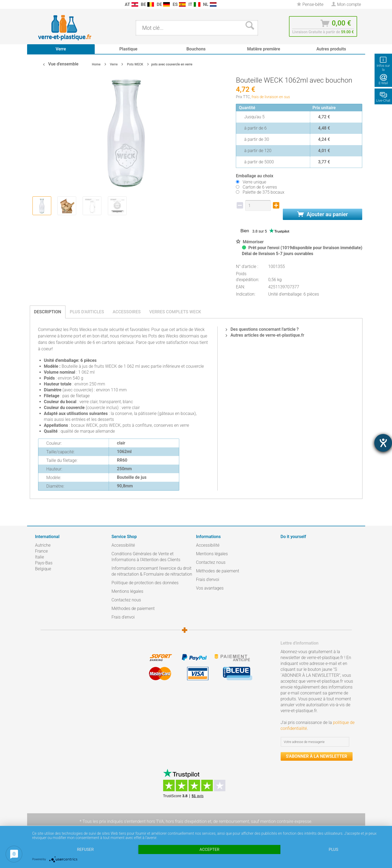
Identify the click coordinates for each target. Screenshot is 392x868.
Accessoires (127, 312)
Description (48, 312)
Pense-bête (310, 4)
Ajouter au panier (323, 214)
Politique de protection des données (145, 583)
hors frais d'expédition (186, 821)
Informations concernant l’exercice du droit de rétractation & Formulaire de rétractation (152, 571)
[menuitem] (38, 4)
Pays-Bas (44, 563)
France (42, 551)
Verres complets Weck (175, 312)
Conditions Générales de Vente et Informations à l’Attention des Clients (146, 557)
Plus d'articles (87, 312)
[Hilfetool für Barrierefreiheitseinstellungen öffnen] (383, 443)
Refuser (85, 849)
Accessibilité (123, 545)
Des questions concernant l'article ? (262, 329)
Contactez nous (126, 600)
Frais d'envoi (123, 617)
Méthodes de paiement (133, 608)
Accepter (210, 849)
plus (334, 849)
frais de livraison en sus (271, 97)
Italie (40, 557)
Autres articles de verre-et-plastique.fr (265, 335)
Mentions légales (128, 591)
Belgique (43, 569)
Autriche (43, 545)
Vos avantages (210, 588)
